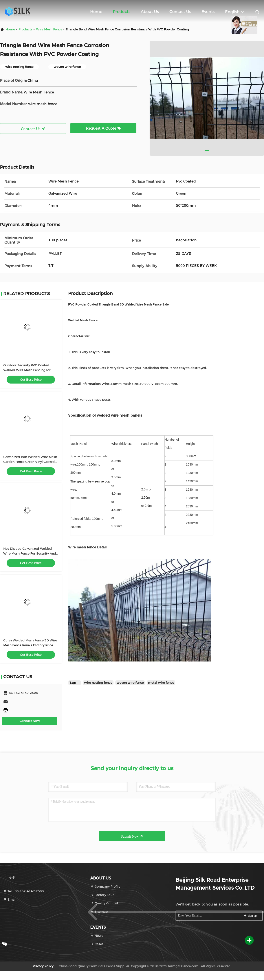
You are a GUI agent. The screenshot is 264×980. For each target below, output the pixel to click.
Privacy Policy (43, 966)
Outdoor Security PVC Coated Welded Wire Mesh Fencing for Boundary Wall (27, 370)
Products (122, 12)
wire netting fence (98, 683)
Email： (11, 900)
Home (96, 12)
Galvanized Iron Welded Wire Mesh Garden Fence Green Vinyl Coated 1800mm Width (30, 462)
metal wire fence (161, 683)
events (208, 12)
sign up (250, 916)
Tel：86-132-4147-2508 (23, 891)
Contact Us (180, 12)
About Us (150, 12)
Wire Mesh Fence (49, 29)
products (26, 29)
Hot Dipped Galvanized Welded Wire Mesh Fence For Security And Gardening (30, 553)
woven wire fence (130, 683)
